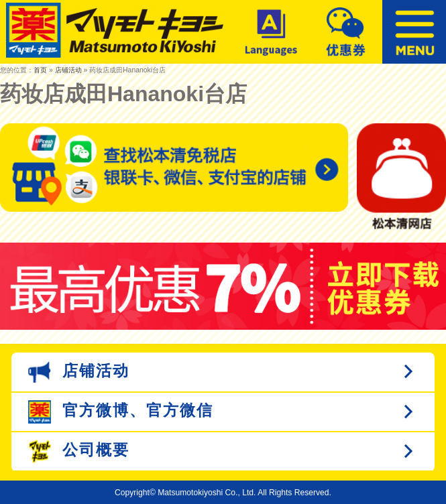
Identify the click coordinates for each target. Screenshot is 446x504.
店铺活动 (68, 70)
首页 (40, 70)
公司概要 (79, 451)
